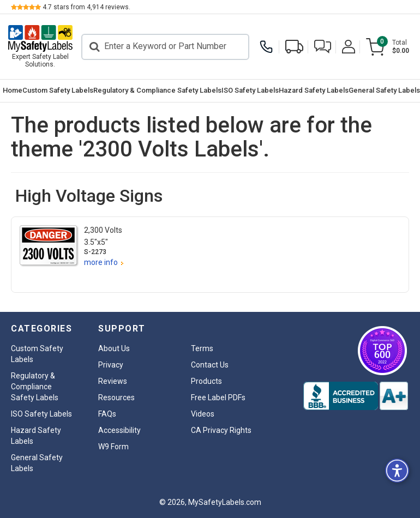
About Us (114, 348)
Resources (116, 397)
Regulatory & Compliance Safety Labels (157, 90)
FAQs (107, 414)
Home (13, 90)
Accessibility (119, 430)
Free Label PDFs (218, 397)
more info (101, 262)
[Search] (165, 47)
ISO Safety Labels (250, 90)
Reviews (113, 381)
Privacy (111, 365)
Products (206, 381)
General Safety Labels (384, 90)
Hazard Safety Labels (314, 90)
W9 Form (113, 447)
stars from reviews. (86, 7)
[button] (323, 47)
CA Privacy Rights (221, 430)
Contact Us (210, 365)
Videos (203, 414)
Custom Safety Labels (58, 90)
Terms (202, 348)
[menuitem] (13, 91)
